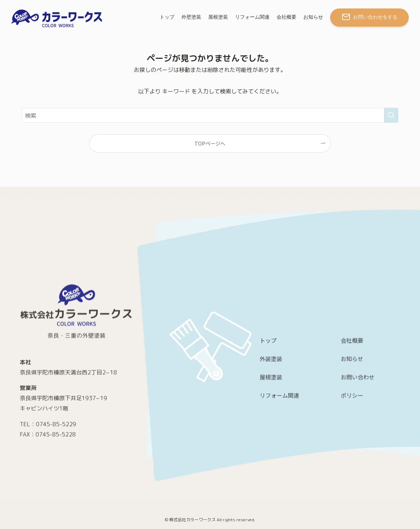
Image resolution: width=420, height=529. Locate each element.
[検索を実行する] (391, 115)
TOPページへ (210, 143)
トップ (268, 402)
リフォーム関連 (279, 457)
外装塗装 (271, 421)
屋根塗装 (271, 439)
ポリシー (352, 457)
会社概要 (352, 402)
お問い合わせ (358, 439)
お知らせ (352, 421)
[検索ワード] (210, 115)
